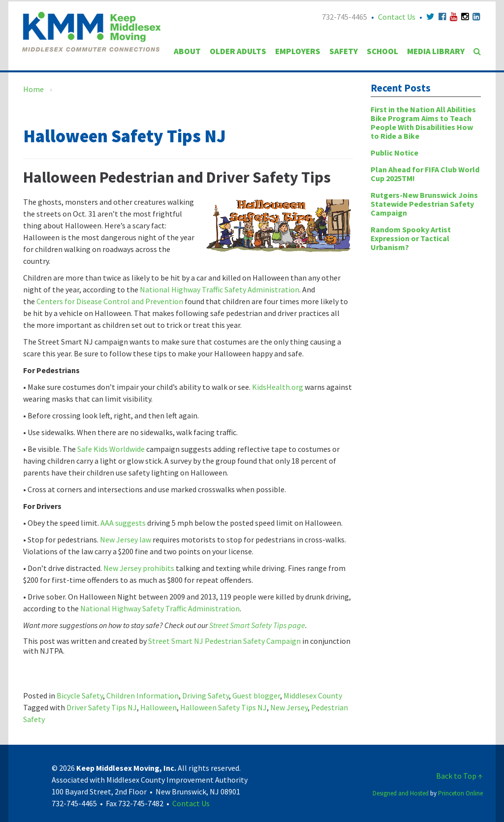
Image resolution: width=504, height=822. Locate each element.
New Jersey (289, 707)
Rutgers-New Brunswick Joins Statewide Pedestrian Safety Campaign (424, 204)
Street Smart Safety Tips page (257, 625)
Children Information (142, 696)
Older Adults (238, 51)
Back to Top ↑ (459, 776)
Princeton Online (460, 793)
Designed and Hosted (401, 793)
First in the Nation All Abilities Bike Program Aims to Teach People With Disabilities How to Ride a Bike (423, 123)
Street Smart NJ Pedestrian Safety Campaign (224, 641)
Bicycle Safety (80, 696)
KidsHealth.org (278, 387)
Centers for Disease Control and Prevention (110, 301)
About (187, 51)
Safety (344, 51)
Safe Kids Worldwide (112, 449)
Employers (298, 51)
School (382, 51)
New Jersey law (126, 539)
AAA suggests (123, 523)
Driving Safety (205, 696)
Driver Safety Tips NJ (102, 707)
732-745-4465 (345, 17)
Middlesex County (313, 696)
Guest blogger (256, 696)
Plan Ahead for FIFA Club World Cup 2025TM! (425, 174)
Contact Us (397, 17)
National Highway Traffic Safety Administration (220, 289)
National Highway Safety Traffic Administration (160, 608)
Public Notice (394, 153)
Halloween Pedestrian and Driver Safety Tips (177, 177)
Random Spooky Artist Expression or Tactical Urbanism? (411, 238)
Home (33, 89)
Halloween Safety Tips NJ (223, 707)
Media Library (436, 51)
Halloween (158, 707)
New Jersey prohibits (139, 568)
